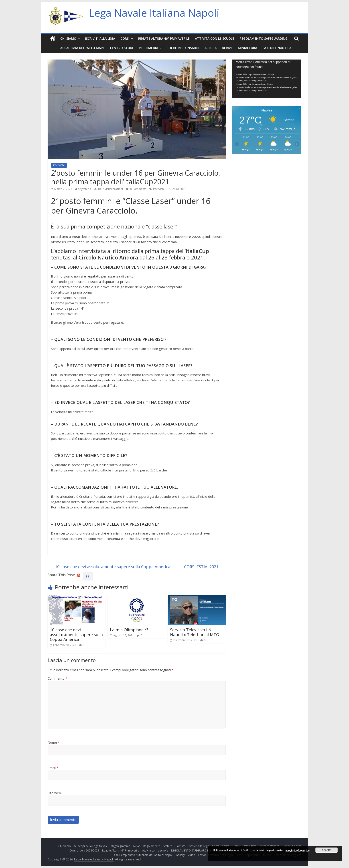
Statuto (168, 846)
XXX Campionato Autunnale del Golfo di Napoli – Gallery (149, 855)
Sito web (54, 793)
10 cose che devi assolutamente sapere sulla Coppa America (110, 567)
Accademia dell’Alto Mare (82, 48)
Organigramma (121, 846)
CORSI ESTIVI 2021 (204, 567)
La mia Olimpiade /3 (129, 630)
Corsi (125, 38)
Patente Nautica (277, 48)
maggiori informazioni (297, 850)
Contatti (180, 846)
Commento (57, 678)
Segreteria (85, 189)
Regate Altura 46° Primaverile (164, 38)
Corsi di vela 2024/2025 (84, 851)
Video (192, 855)
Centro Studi (122, 48)
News (137, 846)
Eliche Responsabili (183, 48)
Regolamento (152, 846)
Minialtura (248, 48)
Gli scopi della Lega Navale (91, 846)
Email (53, 768)
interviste (59, 165)
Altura (211, 48)
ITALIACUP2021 (176, 189)
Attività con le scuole (215, 38)
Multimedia (148, 48)
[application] (267, 79)
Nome (54, 742)
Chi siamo (68, 38)
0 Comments (136, 189)
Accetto (327, 850)
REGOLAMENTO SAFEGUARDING (264, 38)
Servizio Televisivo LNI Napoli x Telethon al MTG (195, 632)
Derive (227, 48)
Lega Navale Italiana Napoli (154, 13)
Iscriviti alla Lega (100, 38)
